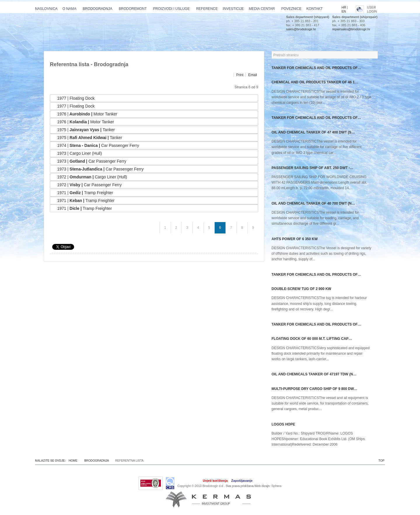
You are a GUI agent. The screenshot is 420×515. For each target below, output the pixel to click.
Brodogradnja (97, 461)
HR (344, 7)
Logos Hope (283, 424)
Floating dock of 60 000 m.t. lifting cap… (312, 339)
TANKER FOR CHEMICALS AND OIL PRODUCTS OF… (316, 68)
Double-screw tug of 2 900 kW (301, 289)
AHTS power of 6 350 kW (295, 239)
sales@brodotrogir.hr (301, 29)
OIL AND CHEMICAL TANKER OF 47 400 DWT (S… (313, 132)
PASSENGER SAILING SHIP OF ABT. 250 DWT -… (312, 168)
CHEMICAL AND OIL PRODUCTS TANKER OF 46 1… (315, 82)
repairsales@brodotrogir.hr (351, 29)
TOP (381, 461)
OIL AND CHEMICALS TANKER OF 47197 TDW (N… (314, 374)
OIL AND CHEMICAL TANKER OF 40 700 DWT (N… (313, 203)
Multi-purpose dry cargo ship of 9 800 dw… (314, 389)
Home (73, 461)
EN (344, 11)
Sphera (276, 486)
